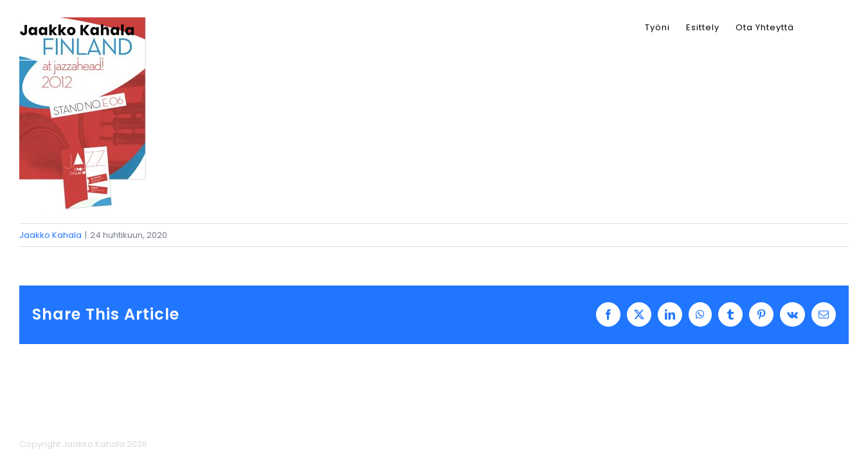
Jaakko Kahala (50, 235)
